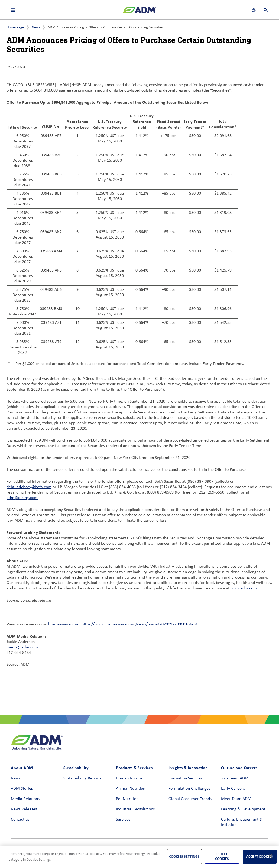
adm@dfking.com (22, 498)
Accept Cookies (260, 856)
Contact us (20, 820)
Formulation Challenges (189, 789)
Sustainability (76, 768)
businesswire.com (64, 624)
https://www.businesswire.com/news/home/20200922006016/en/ (139, 624)
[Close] (270, 856)
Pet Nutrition (127, 799)
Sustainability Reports (82, 778)
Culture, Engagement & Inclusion (242, 822)
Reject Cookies (222, 856)
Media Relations (25, 799)
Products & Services (134, 768)
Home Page (15, 27)
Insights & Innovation (188, 768)
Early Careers (233, 789)
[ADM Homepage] (139, 12)
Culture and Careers (239, 768)
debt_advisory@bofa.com (29, 487)
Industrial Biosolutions (135, 809)
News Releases (24, 809)
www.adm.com (244, 588)
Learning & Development (243, 809)
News (36, 27)
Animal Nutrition (131, 789)
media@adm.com (22, 647)
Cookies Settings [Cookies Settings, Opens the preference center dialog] (184, 856)
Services (123, 820)
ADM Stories (22, 789)
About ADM (22, 768)
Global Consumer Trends (190, 799)
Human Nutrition (131, 778)
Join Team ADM (235, 778)
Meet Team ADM (236, 799)
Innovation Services (185, 778)
